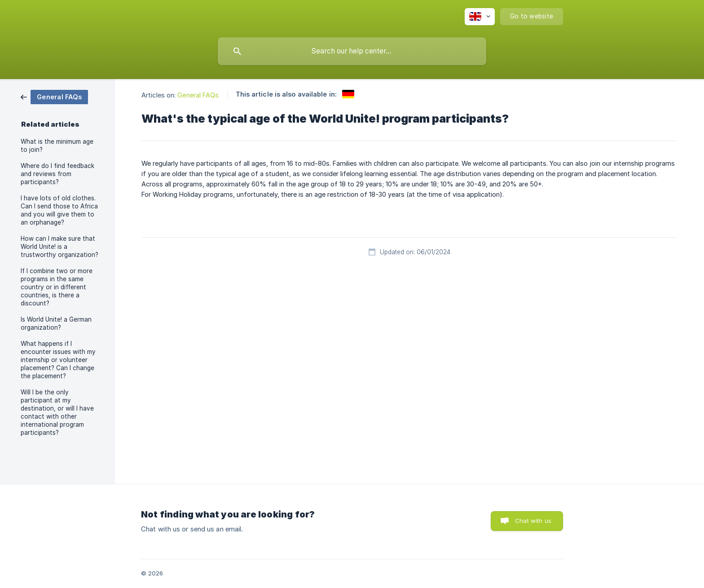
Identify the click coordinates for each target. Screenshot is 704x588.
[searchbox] (352, 51)
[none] (480, 17)
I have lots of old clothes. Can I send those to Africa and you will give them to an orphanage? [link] (59, 210)
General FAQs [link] (198, 95)
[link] (54, 96)
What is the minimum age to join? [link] (57, 146)
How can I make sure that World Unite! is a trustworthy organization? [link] (59, 247)
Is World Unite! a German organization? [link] (56, 323)
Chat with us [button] (533, 521)
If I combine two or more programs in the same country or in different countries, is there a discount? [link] (57, 287)
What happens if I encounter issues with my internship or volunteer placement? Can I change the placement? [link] (58, 360)
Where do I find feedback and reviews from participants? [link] (57, 174)
